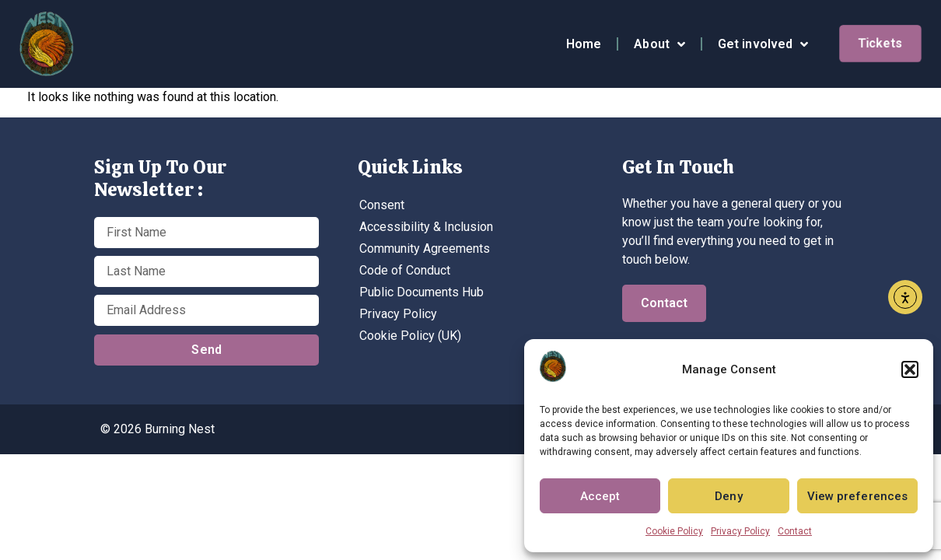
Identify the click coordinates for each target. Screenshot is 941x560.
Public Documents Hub (422, 292)
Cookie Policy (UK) (410, 336)
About (659, 44)
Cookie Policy (674, 531)
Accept (600, 496)
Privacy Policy (740, 531)
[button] (910, 369)
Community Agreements (425, 248)
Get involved (763, 44)
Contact (795, 531)
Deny (728, 496)
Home (584, 44)
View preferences (858, 496)
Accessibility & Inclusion (426, 227)
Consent (382, 205)
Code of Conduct (405, 270)
